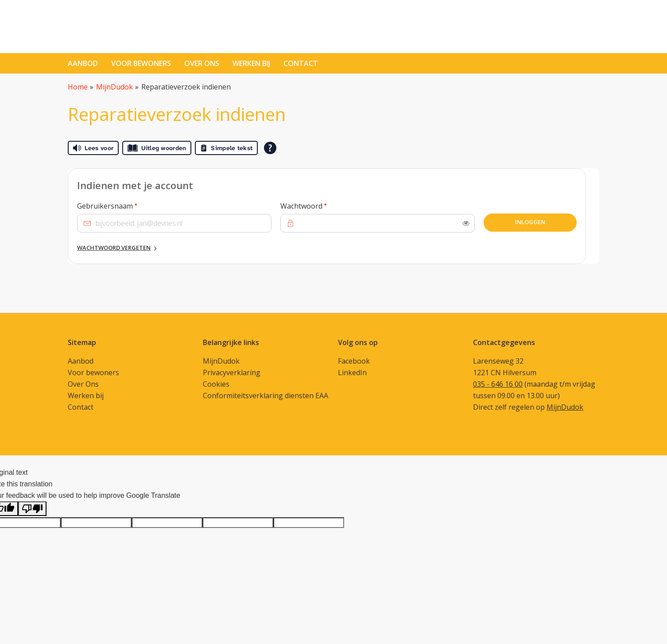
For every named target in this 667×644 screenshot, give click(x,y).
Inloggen (530, 222)
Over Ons (83, 384)
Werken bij (251, 63)
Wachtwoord (320, 206)
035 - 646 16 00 (498, 384)
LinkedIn (352, 372)
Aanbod (83, 63)
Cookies (216, 384)
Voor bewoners (141, 63)
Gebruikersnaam (124, 206)
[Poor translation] (32, 509)
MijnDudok (114, 87)
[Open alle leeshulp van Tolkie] (270, 148)
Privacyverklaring (232, 372)
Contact (81, 407)
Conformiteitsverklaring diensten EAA (266, 396)
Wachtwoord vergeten (114, 248)
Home (78, 87)
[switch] (466, 223)
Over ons (202, 63)
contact (301, 63)
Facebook (354, 361)
